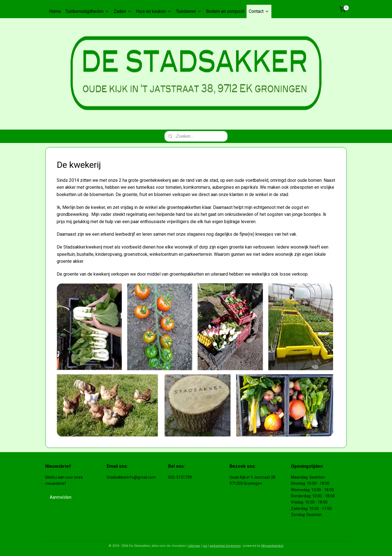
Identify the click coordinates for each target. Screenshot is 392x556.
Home (55, 11)
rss (205, 546)
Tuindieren (189, 11)
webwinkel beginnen (225, 546)
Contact (259, 11)
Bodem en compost (225, 11)
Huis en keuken (154, 11)
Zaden (123, 11)
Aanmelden (61, 497)
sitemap (194, 546)
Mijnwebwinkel (272, 546)
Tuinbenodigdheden (87, 11)
